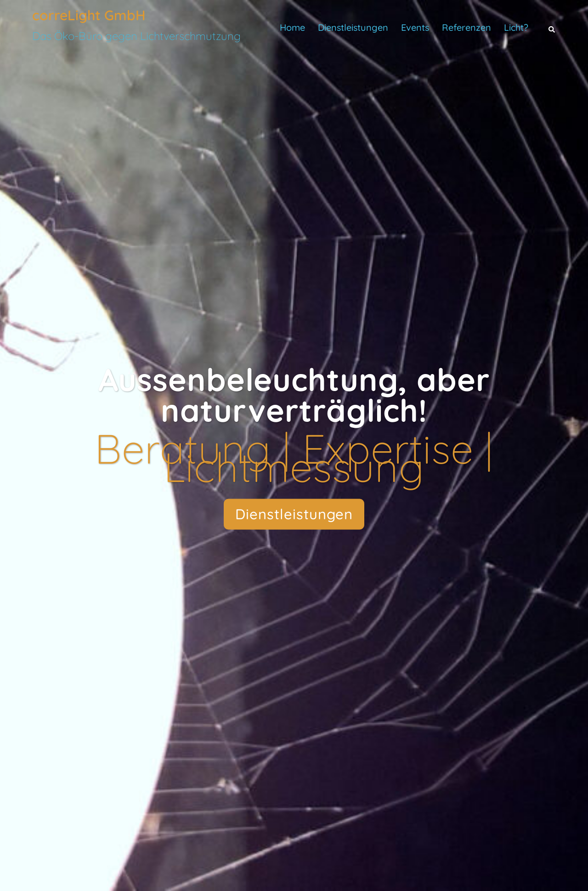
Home (292, 27)
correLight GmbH (89, 15)
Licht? (516, 27)
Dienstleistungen (353, 27)
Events (415, 27)
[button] (552, 28)
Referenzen (466, 27)
